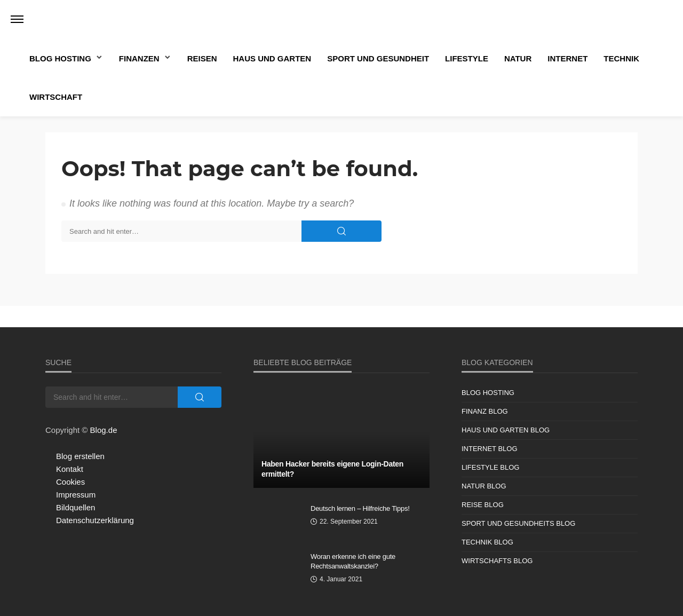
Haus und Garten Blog (506, 430)
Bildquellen (76, 507)
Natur (518, 58)
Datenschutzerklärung (95, 520)
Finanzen (139, 58)
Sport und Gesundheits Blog (518, 523)
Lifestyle (467, 58)
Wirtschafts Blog (497, 561)
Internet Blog (490, 449)
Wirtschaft (56, 97)
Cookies (70, 482)
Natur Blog (484, 486)
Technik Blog (487, 542)
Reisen (202, 58)
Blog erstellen (80, 456)
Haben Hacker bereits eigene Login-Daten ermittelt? (332, 469)
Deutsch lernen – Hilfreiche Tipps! (360, 508)
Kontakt (70, 469)
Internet (567, 58)
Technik (621, 58)
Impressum (76, 495)
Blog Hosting (60, 58)
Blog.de (104, 430)
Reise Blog (483, 505)
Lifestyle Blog (490, 467)
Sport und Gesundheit (378, 58)
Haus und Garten (272, 58)
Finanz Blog (485, 411)
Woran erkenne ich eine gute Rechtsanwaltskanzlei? (353, 561)
